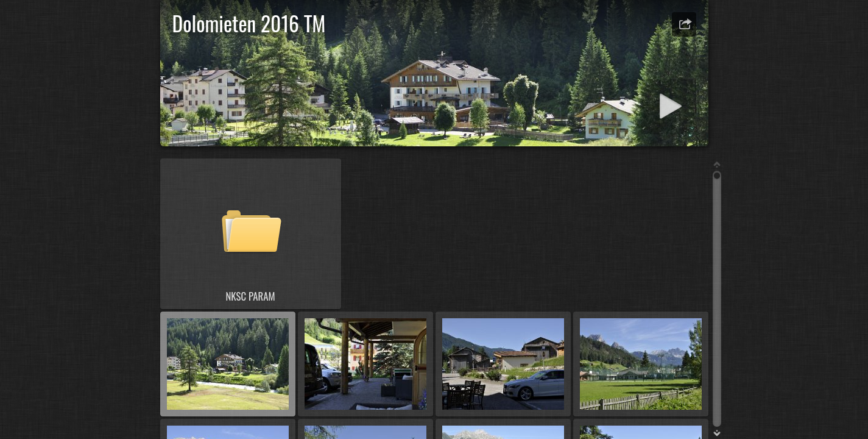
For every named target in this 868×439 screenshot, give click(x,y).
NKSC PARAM (250, 296)
